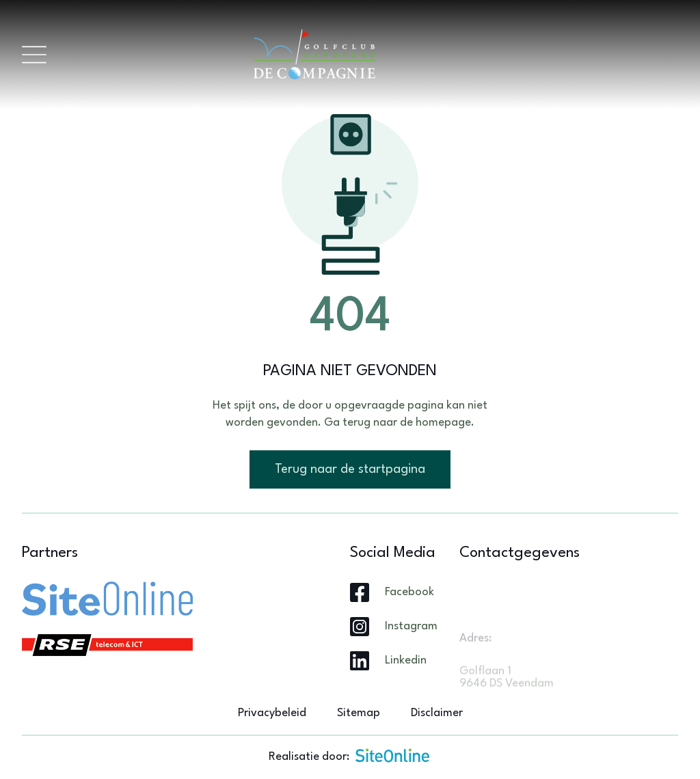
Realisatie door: (350, 755)
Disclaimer (437, 713)
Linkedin (406, 660)
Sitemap (359, 713)
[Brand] (362, 54)
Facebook (409, 592)
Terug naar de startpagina (350, 469)
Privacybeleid (272, 713)
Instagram (411, 626)
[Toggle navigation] (34, 55)
